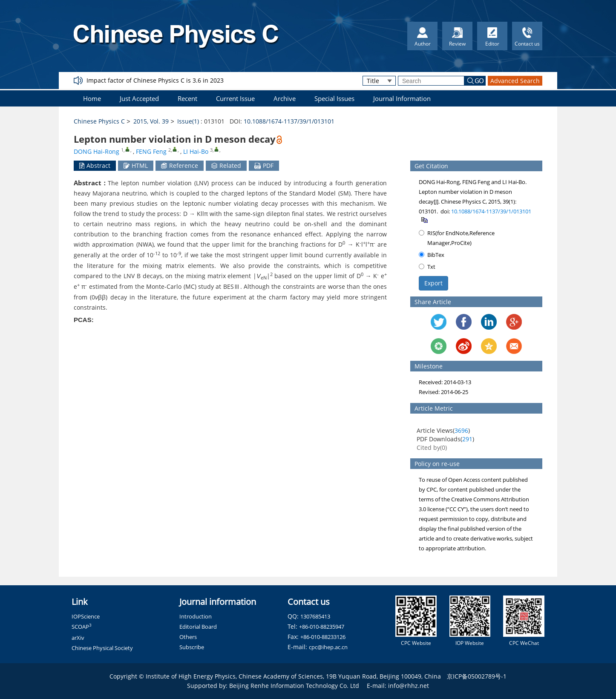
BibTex (432, 255)
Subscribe (192, 647)
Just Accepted (139, 98)
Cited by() (432, 447)
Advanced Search (515, 81)
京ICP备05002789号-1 (477, 676)
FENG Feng (151, 151)
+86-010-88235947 (322, 627)
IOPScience (86, 616)
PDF (264, 165)
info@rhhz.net (409, 686)
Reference (180, 165)
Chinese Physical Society (102, 648)
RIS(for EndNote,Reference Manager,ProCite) (457, 238)
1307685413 (315, 616)
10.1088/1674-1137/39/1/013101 (289, 121)
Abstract (95, 165)
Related (226, 165)
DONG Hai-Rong (96, 151)
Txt (427, 267)
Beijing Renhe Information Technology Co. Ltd (294, 686)
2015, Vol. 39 (151, 121)
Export (433, 283)
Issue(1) (188, 121)
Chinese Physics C (99, 121)
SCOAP (82, 627)
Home (92, 98)
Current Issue (235, 98)
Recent (187, 98)
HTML (136, 165)
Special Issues (334, 98)
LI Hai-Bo (196, 151)
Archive (285, 98)
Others (188, 637)
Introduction (196, 616)
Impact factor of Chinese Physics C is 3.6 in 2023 (155, 80)
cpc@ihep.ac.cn (328, 647)
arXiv (78, 638)
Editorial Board (198, 627)
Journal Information (402, 98)
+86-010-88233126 (323, 637)
